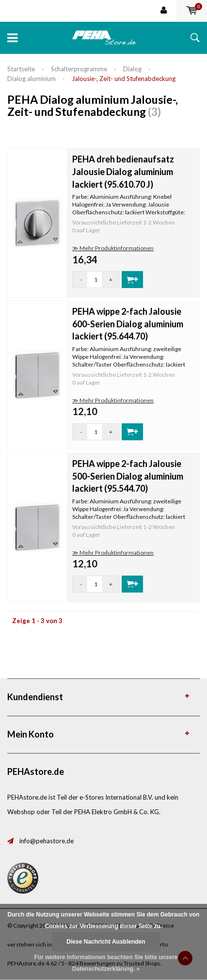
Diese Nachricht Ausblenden (106, 942)
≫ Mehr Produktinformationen (113, 248)
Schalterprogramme (79, 69)
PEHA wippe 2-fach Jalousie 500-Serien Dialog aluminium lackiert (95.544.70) (128, 476)
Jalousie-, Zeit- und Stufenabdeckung (124, 79)
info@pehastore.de (47, 841)
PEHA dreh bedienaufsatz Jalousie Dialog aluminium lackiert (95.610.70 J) (123, 171)
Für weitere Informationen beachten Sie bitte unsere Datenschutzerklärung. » (106, 963)
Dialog (132, 69)
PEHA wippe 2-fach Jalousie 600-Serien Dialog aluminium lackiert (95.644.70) (128, 324)
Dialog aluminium (32, 79)
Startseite (21, 69)
